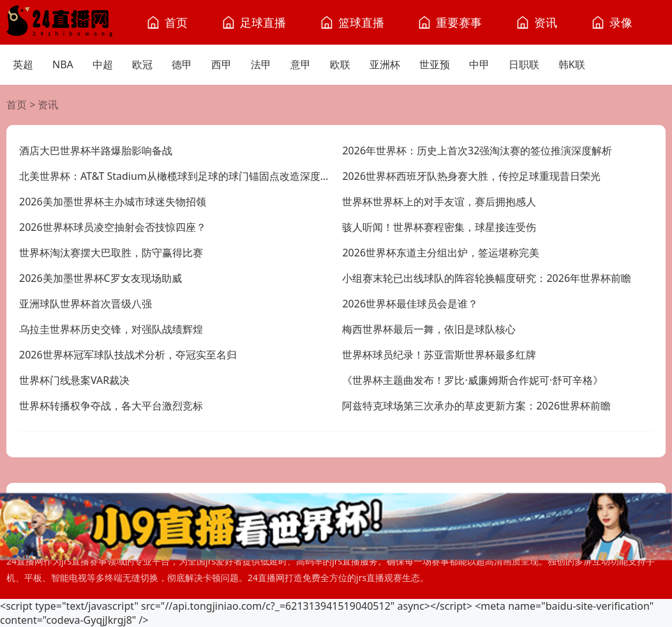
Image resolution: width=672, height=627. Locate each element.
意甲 (301, 64)
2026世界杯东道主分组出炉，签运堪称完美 (441, 253)
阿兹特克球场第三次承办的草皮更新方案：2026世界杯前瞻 (476, 406)
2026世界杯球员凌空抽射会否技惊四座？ (113, 227)
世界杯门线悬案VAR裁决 (74, 380)
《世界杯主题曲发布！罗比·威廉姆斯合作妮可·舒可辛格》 (473, 380)
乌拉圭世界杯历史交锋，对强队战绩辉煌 (111, 329)
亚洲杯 (385, 64)
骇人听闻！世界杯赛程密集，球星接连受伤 (439, 227)
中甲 (479, 64)
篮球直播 (361, 22)
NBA (63, 64)
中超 (103, 64)
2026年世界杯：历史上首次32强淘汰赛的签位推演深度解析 (477, 151)
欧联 (340, 64)
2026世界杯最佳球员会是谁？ (410, 304)
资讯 (546, 22)
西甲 (221, 64)
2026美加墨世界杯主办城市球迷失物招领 (113, 202)
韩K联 (572, 64)
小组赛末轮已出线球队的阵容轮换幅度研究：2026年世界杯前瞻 (487, 278)
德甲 (182, 64)
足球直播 (263, 22)
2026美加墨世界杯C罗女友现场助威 (101, 278)
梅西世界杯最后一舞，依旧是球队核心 (429, 329)
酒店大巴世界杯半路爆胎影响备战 (96, 151)
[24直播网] (59, 23)
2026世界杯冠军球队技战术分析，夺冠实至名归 (128, 355)
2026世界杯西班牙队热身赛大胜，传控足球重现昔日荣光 (471, 176)
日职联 (524, 64)
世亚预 (435, 64)
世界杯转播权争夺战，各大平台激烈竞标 (111, 406)
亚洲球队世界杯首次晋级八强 (86, 304)
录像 (621, 22)
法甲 (261, 64)
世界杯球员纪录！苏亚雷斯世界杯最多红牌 (439, 355)
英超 (23, 64)
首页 (176, 22)
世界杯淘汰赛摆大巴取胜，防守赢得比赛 (111, 253)
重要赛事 (459, 22)
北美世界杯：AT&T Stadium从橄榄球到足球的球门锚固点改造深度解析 (175, 176)
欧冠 (142, 64)
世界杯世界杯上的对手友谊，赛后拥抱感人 (439, 202)
